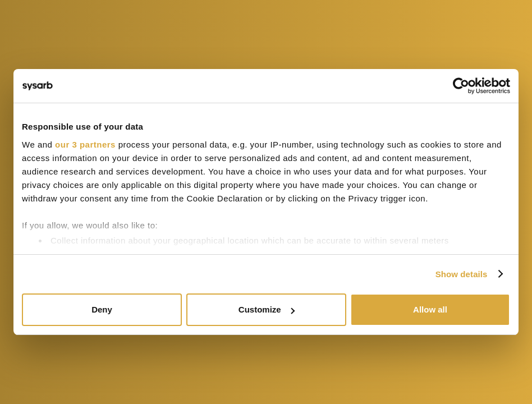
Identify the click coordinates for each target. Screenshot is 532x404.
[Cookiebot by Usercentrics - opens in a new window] (461, 86)
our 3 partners (85, 144)
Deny (102, 309)
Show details (462, 274)
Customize (267, 309)
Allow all (430, 309)
